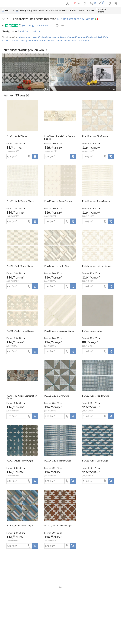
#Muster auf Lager (28, 37)
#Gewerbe (80, 37)
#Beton (50, 40)
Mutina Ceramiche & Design (76, 19)
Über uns (17, 4)
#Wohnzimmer (67, 37)
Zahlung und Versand (32, 4)
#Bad (40, 37)
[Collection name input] (23, 10)
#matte (67, 40)
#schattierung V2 (80, 40)
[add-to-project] (35, 156)
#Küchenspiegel (51, 37)
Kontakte (46, 4)
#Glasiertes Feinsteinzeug (14, 40)
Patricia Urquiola (29, 31)
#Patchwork (91, 37)
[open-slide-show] (22, 116)
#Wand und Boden (37, 40)
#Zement (59, 40)
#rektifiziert (104, 37)
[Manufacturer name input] (9, 10)
